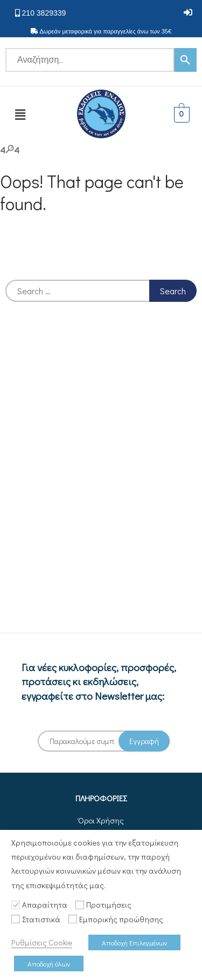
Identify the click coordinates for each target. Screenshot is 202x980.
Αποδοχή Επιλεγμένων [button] (134, 942)
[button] (188, 13)
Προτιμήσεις (109, 905)
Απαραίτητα (45, 905)
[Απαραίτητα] (16, 905)
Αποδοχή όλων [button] (49, 964)
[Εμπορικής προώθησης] (73, 919)
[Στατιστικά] (16, 919)
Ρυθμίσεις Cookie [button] (42, 942)
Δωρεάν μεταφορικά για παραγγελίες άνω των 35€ (105, 31)
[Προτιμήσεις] (80, 905)
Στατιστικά (41, 919)
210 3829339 (44, 13)
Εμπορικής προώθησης (121, 919)
